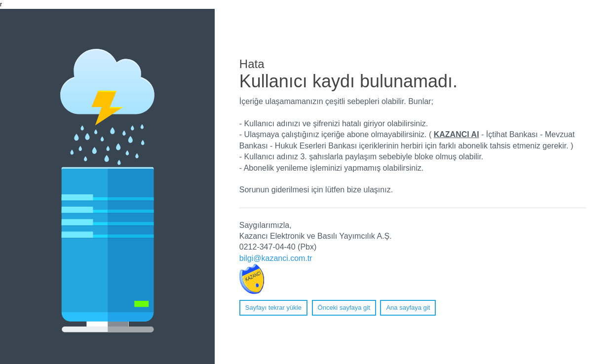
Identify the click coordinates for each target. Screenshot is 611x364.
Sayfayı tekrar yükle (273, 308)
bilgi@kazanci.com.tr (276, 258)
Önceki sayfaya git (344, 308)
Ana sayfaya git (408, 308)
